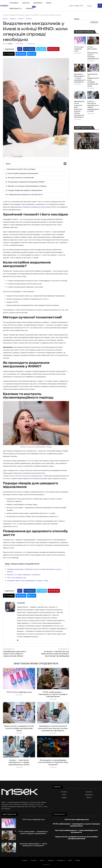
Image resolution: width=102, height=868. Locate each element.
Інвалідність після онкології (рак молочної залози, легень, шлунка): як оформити (53, 728)
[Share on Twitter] (41, 49)
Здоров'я (89, 792)
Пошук (100, 6)
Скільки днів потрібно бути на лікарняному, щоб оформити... (87, 140)
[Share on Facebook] (29, 49)
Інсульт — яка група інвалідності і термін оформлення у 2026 (19, 762)
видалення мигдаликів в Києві (34, 207)
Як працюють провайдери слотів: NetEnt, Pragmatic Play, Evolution (53, 762)
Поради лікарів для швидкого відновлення (25, 190)
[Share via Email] (32, 54)
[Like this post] (20, 49)
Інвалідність (15, 8)
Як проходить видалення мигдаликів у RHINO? (27, 182)
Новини (30, 8)
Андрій (10, 44)
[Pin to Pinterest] (53, 49)
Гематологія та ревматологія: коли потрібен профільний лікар (19, 728)
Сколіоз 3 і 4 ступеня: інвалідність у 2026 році (24, 575)
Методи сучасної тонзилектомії (21, 178)
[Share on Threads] (9, 54)
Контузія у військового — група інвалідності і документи (80, 78)
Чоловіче (14, 3)
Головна (6, 15)
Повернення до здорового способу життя (26, 194)
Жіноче (26, 3)
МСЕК (49, 3)
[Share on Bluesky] (21, 54)
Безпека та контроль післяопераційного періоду (27, 186)
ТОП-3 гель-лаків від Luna (16, 578)
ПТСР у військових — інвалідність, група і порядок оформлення (53, 694)
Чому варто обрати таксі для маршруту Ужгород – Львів (27, 581)
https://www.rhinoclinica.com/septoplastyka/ (26, 476)
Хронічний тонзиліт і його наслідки (21, 169)
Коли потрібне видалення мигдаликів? (23, 173)
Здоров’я (38, 3)
